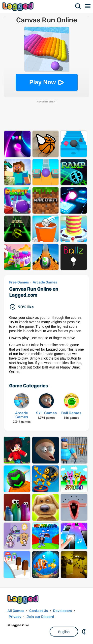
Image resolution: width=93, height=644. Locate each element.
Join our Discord (40, 617)
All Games (16, 611)
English (64, 632)
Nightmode (84, 632)
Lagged (19, 6)
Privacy (15, 617)
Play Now (43, 82)
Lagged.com (24, 599)
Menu (88, 6)
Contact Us (39, 611)
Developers (62, 611)
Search (78, 6)
